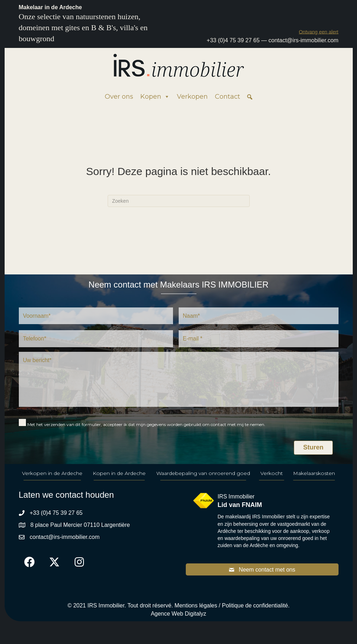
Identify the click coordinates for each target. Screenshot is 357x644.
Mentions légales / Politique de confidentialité (231, 607)
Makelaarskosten (314, 474)
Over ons (119, 97)
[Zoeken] (179, 201)
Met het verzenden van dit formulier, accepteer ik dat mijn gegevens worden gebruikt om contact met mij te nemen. (146, 425)
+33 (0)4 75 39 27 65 (233, 40)
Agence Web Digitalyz (178, 615)
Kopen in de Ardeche (119, 474)
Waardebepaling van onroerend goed (203, 474)
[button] (318, 32)
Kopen (155, 97)
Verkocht (272, 474)
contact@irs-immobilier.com (304, 40)
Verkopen (192, 97)
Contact (228, 97)
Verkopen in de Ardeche (52, 474)
